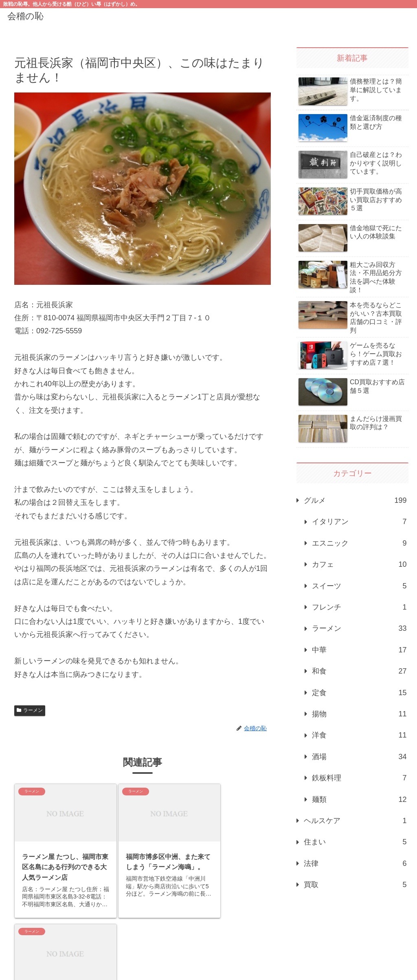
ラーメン (30, 710)
